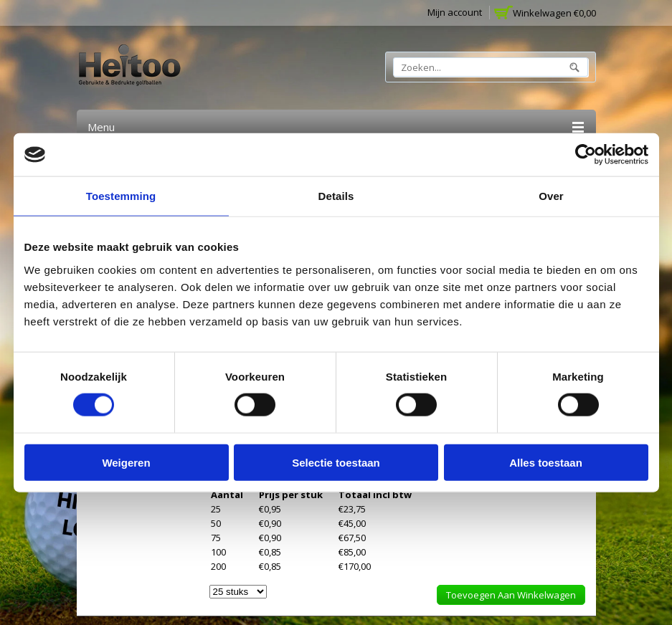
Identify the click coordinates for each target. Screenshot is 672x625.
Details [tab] (336, 196)
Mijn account (455, 12)
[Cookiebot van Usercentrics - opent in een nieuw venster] (586, 155)
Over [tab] (551, 196)
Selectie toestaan (336, 462)
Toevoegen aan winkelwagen (511, 595)
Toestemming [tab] (121, 196)
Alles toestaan (546, 462)
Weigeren (126, 462)
